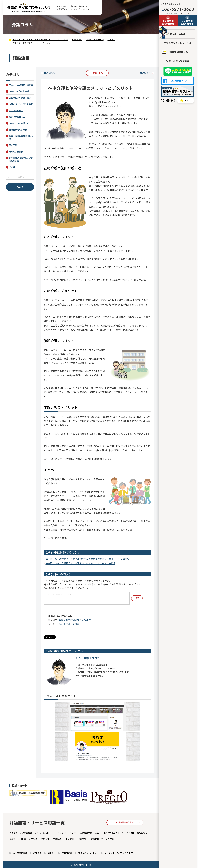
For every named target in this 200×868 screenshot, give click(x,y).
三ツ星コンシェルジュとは (178, 43)
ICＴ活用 (130, 833)
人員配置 (22, 839)
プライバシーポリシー (88, 853)
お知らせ (37, 853)
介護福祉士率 (97, 839)
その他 (12, 167)
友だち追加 (178, 71)
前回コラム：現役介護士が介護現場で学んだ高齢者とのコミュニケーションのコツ (87, 559)
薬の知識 (13, 145)
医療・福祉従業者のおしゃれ (21, 137)
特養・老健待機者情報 (178, 61)
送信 (137, 598)
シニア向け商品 (16, 110)
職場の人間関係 (16, 152)
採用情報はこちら (178, 91)
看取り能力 (142, 833)
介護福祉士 (83, 839)
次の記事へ (145, 73)
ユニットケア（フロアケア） (65, 833)
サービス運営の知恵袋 (19, 91)
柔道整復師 (70, 839)
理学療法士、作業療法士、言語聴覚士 (46, 839)
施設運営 (86, 620)
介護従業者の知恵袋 (69, 620)
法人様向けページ (178, 81)
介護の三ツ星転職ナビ (19, 123)
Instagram (173, 101)
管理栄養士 (111, 839)
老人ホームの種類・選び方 (21, 85)
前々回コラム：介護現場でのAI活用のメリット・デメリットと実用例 (81, 563)
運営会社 (52, 853)
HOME (186, 100)
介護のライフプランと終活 (21, 104)
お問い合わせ (168, 22)
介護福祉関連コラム (178, 52)
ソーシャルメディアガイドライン (119, 853)
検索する (20, 187)
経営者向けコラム (17, 117)
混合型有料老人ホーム (114, 833)
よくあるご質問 (20, 853)
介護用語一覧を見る (125, 822)
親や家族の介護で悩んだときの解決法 (21, 159)
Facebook (168, 101)
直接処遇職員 (26, 833)
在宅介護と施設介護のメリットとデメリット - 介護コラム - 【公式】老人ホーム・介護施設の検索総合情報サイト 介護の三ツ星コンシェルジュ (29, 8)
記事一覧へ (98, 73)
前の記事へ (49, 73)
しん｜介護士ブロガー (70, 624)
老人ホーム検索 (178, 34)
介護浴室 (13, 833)
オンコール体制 (42, 833)
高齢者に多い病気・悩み (20, 98)
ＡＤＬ (98, 833)
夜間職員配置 (86, 833)
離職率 (12, 839)
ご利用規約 (67, 853)
